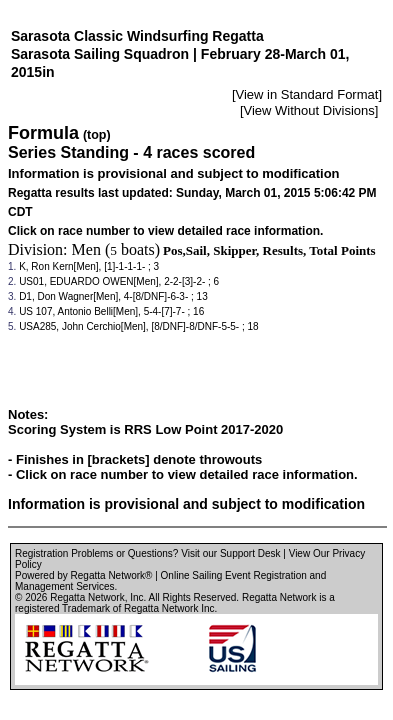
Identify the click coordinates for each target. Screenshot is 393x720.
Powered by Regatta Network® (83, 575)
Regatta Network (87, 597)
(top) (97, 135)
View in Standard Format (307, 94)
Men (86, 249)
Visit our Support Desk (230, 553)
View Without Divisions (309, 110)
